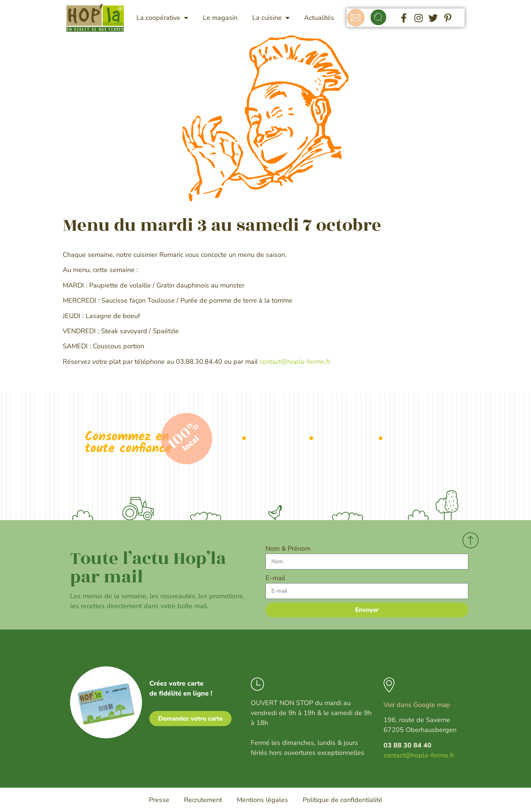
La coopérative (162, 18)
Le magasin (220, 18)
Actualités (319, 18)
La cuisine (271, 18)
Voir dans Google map (417, 705)
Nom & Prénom (288, 548)
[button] (379, 18)
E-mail (275, 578)
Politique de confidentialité (343, 800)
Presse (159, 800)
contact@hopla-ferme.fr (295, 362)
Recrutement (203, 800)
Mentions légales (262, 800)
